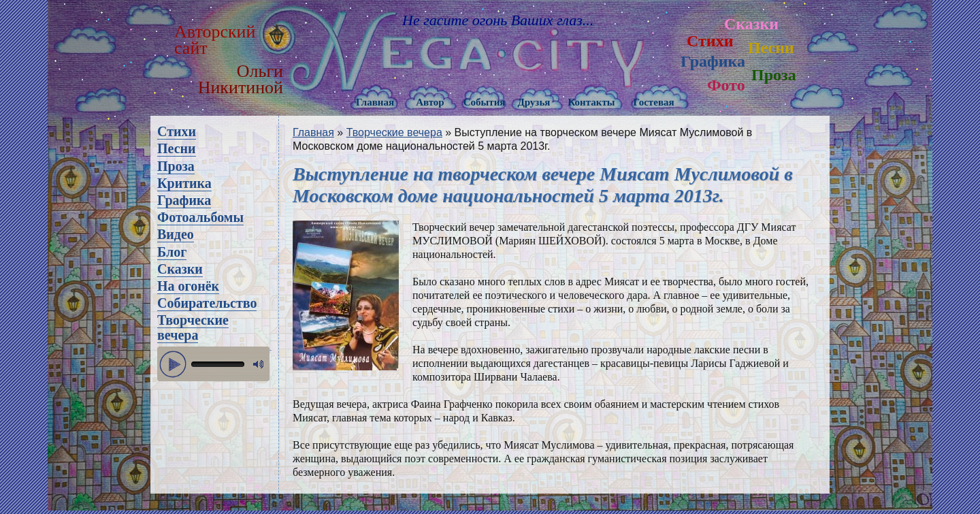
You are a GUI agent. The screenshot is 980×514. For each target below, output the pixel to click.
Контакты (591, 102)
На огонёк (188, 286)
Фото (726, 85)
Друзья (534, 102)
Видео (176, 234)
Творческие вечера (193, 327)
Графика (713, 61)
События (485, 102)
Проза (774, 75)
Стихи (710, 41)
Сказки (751, 24)
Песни (771, 48)
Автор (430, 102)
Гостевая (653, 102)
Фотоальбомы (200, 217)
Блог (172, 252)
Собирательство (207, 303)
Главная (375, 102)
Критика (184, 183)
